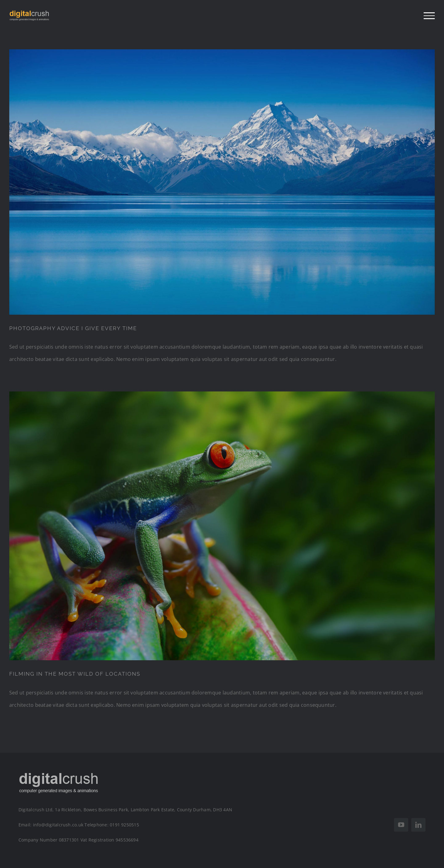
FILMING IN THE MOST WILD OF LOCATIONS (75, 674)
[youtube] (401, 825)
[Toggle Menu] (429, 16)
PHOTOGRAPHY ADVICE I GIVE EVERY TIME (73, 328)
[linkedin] (418, 825)
